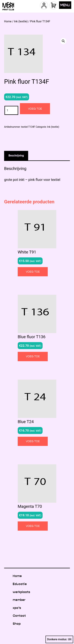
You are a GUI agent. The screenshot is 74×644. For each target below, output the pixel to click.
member (19, 600)
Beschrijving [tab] (16, 156)
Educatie (20, 584)
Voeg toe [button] (33, 272)
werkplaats (21, 592)
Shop (17, 624)
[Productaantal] (11, 110)
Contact (19, 616)
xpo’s (17, 608)
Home (8, 21)
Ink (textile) (21, 21)
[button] (63, 41)
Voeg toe (35, 109)
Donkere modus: (59, 639)
